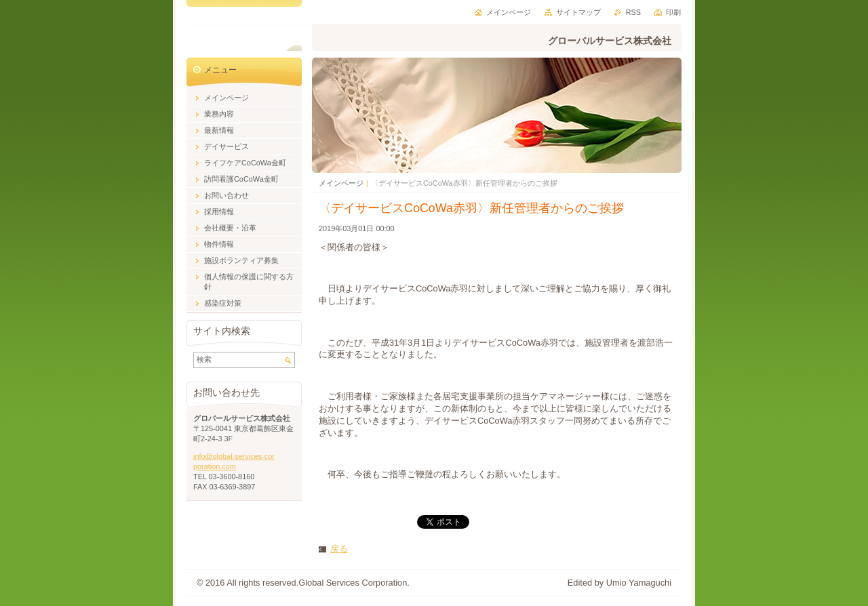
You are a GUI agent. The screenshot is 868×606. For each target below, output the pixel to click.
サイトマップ (578, 12)
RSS (633, 12)
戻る (339, 549)
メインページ (341, 183)
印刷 (673, 12)
